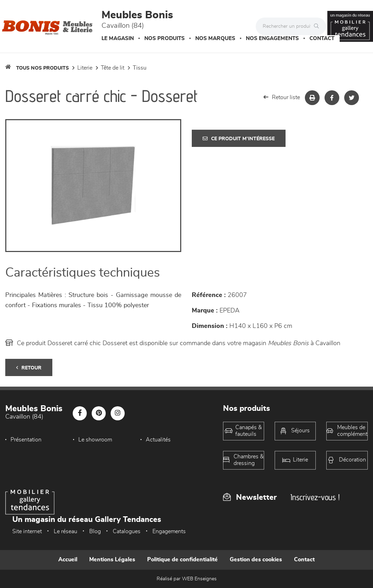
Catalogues (127, 531)
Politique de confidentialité (182, 560)
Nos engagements (272, 38)
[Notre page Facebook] (80, 413)
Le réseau (66, 531)
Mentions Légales (112, 560)
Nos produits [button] (165, 38)
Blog (95, 531)
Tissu (140, 68)
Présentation (26, 440)
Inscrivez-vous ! (315, 497)
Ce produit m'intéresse (239, 139)
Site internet (27, 531)
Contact (322, 38)
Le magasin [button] (118, 38)
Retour (29, 368)
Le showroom (95, 440)
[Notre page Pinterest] (99, 413)
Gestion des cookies (256, 560)
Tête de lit (113, 68)
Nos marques (215, 38)
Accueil (68, 560)
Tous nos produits (42, 68)
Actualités (158, 440)
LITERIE (85, 68)
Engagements (169, 531)
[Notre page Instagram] (118, 413)
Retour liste (282, 97)
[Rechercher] (318, 26)
